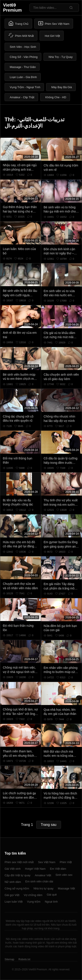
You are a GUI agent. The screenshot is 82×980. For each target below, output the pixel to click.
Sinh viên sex (64, 875)
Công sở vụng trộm (17, 888)
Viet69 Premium (12, 8)
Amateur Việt (43, 875)
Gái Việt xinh (13, 869)
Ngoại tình (51, 902)
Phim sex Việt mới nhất (19, 862)
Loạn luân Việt (14, 902)
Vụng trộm (34, 902)
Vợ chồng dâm (33, 895)
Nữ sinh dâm (13, 882)
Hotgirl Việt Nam (35, 869)
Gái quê (52, 895)
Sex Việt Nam (47, 862)
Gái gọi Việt (12, 895)
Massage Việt (66, 888)
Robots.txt (24, 959)
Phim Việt (66, 862)
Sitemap (9, 959)
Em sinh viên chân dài (39, 881)
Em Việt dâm (58, 869)
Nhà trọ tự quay (43, 888)
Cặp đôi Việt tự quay (17, 875)
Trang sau (49, 825)
